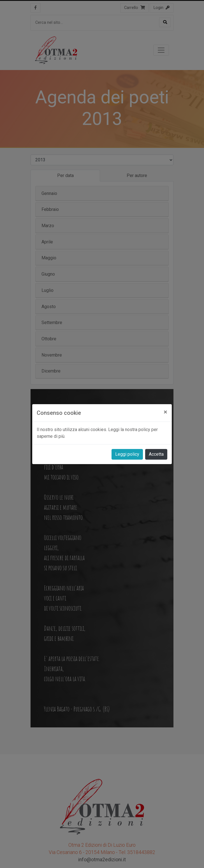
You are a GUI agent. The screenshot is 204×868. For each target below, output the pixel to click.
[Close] (165, 412)
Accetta (156, 454)
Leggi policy (127, 454)
